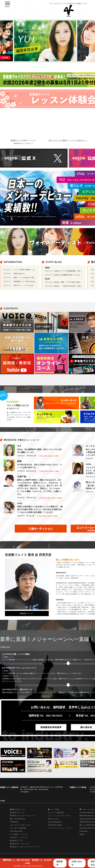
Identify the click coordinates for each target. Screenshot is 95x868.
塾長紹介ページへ (27, 613)
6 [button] (47, 65)
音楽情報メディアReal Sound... (25, 281)
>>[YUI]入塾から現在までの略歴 (48, 456)
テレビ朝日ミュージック (19, 834)
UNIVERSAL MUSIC (55, 825)
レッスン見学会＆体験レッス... (25, 270)
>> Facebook (24, 792)
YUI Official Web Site (87, 813)
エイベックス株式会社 (56, 813)
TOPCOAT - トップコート (19, 838)
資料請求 (59, 863)
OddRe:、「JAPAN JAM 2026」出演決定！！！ (71, 286)
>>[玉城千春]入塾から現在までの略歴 (50, 498)
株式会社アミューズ (17, 813)
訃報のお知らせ (19, 274)
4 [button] (40, 65)
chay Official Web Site (87, 828)
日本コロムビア (53, 819)
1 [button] (29, 65)
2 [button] (33, 65)
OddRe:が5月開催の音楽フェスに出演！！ (69, 275)
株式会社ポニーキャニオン (20, 844)
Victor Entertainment (55, 822)
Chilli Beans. (84, 831)
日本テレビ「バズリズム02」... (25, 285)
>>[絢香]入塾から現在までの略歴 (49, 471)
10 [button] (62, 65)
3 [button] (36, 65)
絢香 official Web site (87, 816)
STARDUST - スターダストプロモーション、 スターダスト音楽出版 (21, 825)
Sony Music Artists (16, 831)
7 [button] (51, 65)
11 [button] (66, 65)
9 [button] (59, 65)
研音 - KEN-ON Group (18, 819)
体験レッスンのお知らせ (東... (24, 278)
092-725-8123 (54, 716)
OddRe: (82, 834)
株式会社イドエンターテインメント (23, 816)
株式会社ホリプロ (16, 841)
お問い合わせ (77, 863)
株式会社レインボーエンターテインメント (25, 847)
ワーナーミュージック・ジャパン (60, 828)
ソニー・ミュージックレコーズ (59, 816)
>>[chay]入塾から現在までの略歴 (47, 516)
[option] (47, 41)
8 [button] (55, 65)
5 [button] (44, 65)
